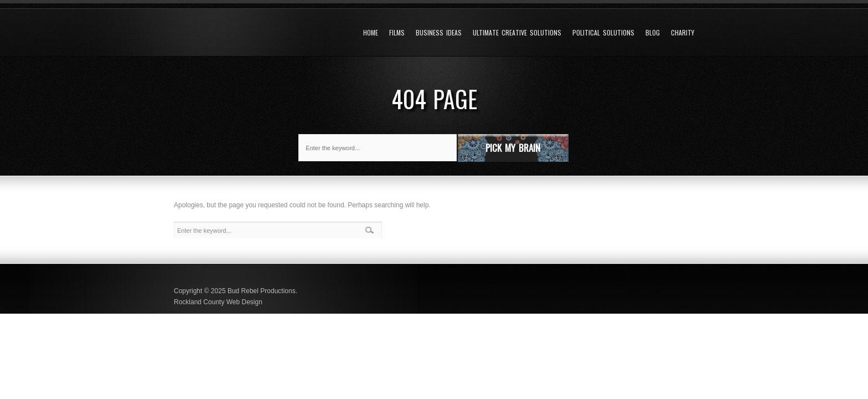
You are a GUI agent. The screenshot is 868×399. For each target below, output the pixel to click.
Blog (653, 33)
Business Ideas (439, 33)
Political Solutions (603, 33)
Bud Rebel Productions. (262, 291)
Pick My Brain (513, 148)
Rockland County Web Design (218, 302)
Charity (683, 33)
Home (371, 33)
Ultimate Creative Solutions (517, 33)
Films (397, 33)
